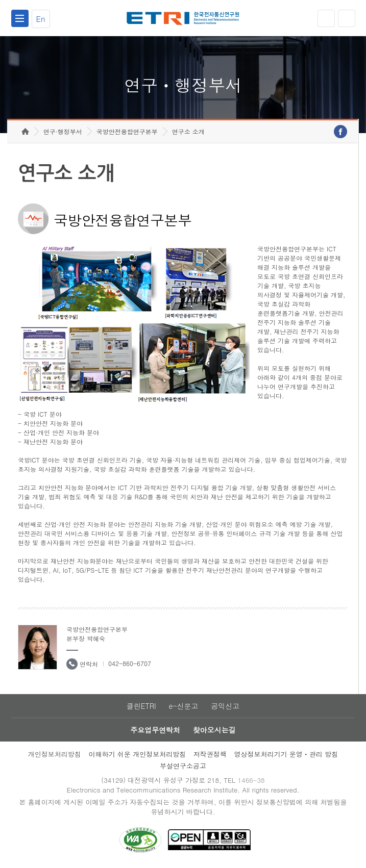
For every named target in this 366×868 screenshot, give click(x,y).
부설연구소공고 (183, 766)
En (41, 19)
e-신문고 (183, 706)
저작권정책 (210, 754)
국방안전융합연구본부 (127, 131)
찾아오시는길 (214, 730)
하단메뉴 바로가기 (0, 0)
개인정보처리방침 (55, 754)
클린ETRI (141, 706)
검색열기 (347, 18)
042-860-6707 (130, 663)
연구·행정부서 (63, 131)
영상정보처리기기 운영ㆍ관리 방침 (286, 754)
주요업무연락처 (155, 730)
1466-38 (251, 780)
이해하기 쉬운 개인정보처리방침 (137, 754)
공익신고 (225, 706)
